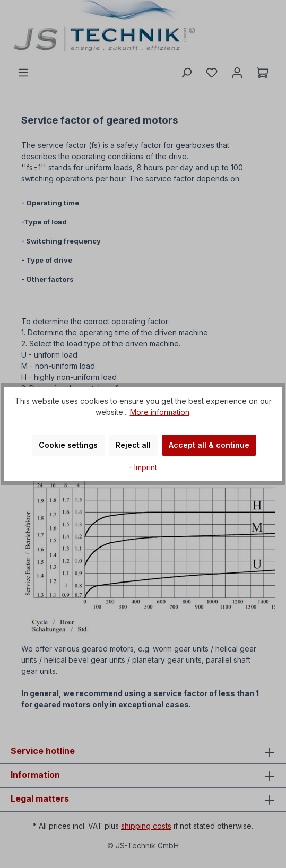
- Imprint (143, 467)
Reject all (133, 445)
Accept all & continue (209, 445)
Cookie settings (68, 445)
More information (160, 412)
